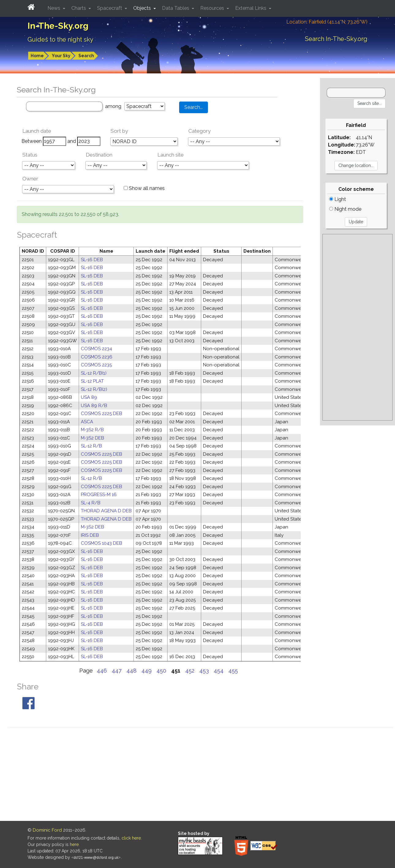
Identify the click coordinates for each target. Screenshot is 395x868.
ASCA (87, 422)
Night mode (345, 209)
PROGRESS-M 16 (99, 495)
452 (190, 671)
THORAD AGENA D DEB (106, 511)
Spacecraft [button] (110, 8)
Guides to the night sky (60, 39)
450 (161, 671)
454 (219, 671)
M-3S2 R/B (92, 430)
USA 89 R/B (94, 406)
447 (117, 671)
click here (131, 838)
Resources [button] (213, 8)
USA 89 (89, 397)
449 (147, 671)
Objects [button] (143, 8)
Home (37, 56)
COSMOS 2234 (96, 349)
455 (233, 671)
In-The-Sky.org (58, 26)
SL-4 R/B (91, 503)
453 (204, 671)
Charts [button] (79, 8)
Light (338, 199)
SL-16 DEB (92, 260)
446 (102, 671)
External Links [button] (251, 8)
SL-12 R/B (91, 446)
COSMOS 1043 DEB (102, 543)
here (74, 844)
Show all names (144, 188)
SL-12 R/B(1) (94, 373)
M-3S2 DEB (92, 438)
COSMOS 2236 (97, 357)
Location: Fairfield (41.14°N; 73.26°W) (327, 22)
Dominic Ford (47, 830)
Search (86, 56)
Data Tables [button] (176, 8)
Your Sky (61, 56)
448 (132, 671)
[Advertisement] (357, 327)
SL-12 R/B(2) (94, 389)
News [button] (55, 8)
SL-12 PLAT (92, 381)
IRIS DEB (90, 535)
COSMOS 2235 (96, 365)
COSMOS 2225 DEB (102, 414)
